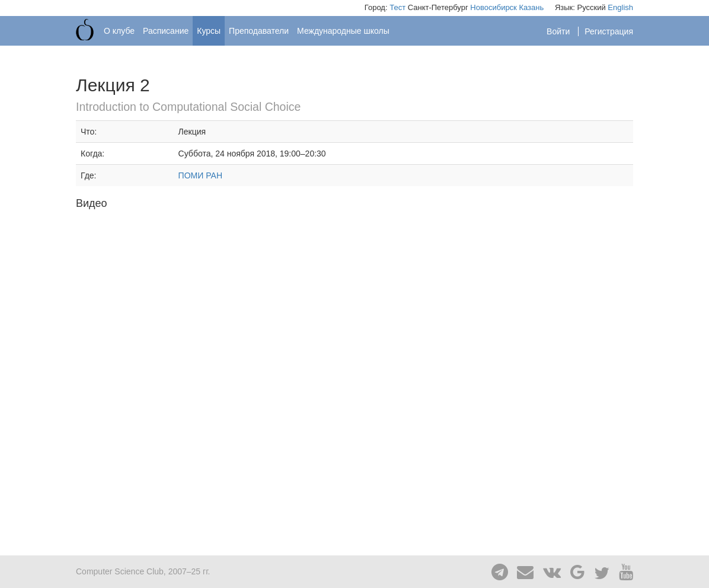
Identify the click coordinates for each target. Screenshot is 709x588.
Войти (559, 31)
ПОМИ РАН (200, 175)
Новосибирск (494, 7)
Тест (397, 7)
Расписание (166, 31)
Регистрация (609, 31)
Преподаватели (259, 31)
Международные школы (343, 31)
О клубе (119, 31)
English (620, 7)
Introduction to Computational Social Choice (188, 107)
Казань (531, 7)
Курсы (209, 31)
